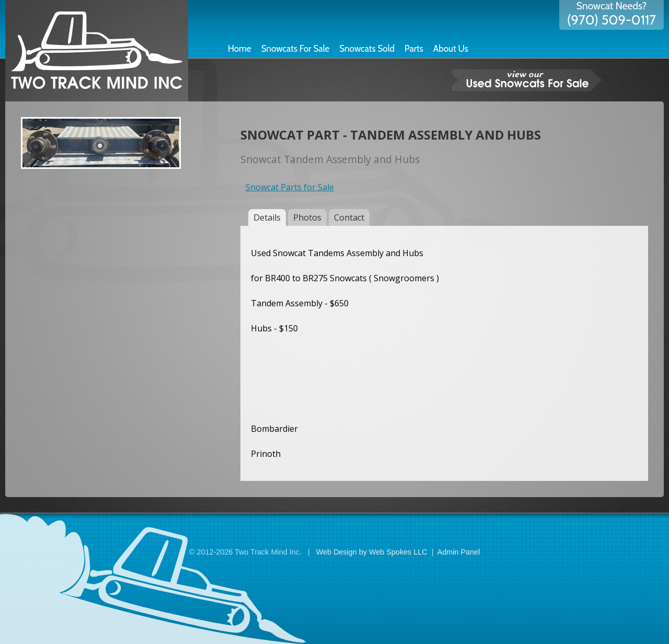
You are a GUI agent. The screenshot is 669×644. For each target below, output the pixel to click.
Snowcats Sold (367, 49)
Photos (307, 217)
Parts (414, 49)
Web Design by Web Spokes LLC (372, 552)
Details (267, 217)
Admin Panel (459, 552)
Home (240, 49)
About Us (451, 49)
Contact (349, 217)
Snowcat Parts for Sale (290, 187)
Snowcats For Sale (296, 49)
